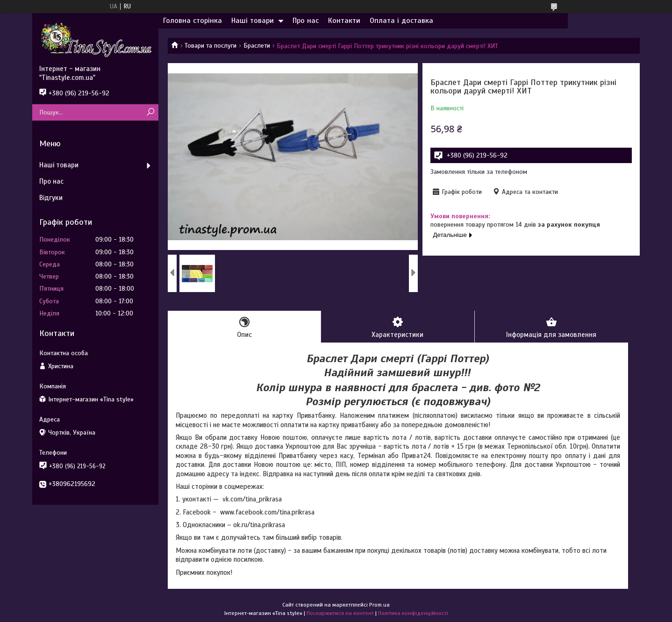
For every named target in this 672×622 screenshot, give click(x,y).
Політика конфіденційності (413, 613)
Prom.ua (379, 605)
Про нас (306, 21)
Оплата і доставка (401, 21)
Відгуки (51, 198)
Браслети (257, 46)
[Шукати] (150, 112)
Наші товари (253, 21)
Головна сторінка (193, 21)
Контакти (344, 21)
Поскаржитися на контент (340, 613)
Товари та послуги (211, 46)
